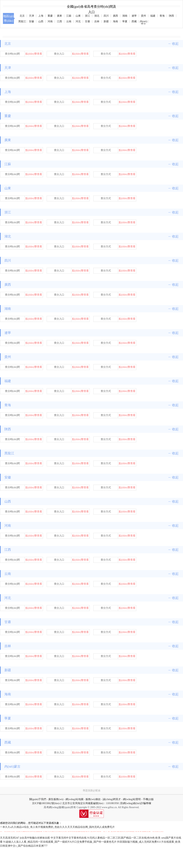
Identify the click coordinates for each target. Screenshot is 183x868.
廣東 (59, 16)
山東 (78, 16)
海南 (115, 21)
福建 (153, 16)
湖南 (125, 16)
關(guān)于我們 (38, 799)
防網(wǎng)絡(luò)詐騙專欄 (136, 803)
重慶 (50, 16)
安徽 (31, 21)
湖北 (97, 16)
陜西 (171, 16)
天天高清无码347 (10, 838)
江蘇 (69, 16)
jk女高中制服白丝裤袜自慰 (35, 838)
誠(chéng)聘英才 (112, 799)
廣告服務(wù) (56, 799)
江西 (59, 21)
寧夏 (125, 21)
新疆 (106, 21)
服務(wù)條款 (93, 799)
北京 (22, 16)
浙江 (87, 16)
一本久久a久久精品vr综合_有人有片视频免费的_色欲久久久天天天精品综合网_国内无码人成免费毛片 (57, 827)
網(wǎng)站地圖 (74, 799)
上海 (41, 16)
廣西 (115, 16)
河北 (78, 21)
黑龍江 (22, 21)
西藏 (134, 21)
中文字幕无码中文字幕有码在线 (69, 838)
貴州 (143, 16)
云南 (69, 21)
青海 (162, 16)
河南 (50, 21)
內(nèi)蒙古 (143, 21)
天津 (31, 16)
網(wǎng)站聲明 (132, 799)
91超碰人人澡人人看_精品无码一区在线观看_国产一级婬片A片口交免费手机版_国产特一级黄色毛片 (60, 842)
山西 (41, 21)
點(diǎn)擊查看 (34, 54)
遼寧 (134, 16)
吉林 (97, 21)
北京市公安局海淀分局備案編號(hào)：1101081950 (90, 803)
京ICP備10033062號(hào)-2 (47, 803)
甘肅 (87, 21)
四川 (106, 16)
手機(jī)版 (148, 799)
